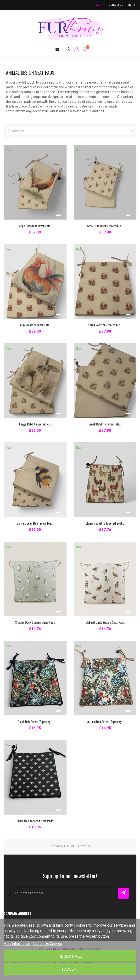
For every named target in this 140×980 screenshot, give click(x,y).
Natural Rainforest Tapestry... (105, 722)
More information (17, 944)
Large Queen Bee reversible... (35, 523)
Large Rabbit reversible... (35, 424)
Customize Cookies (47, 944)
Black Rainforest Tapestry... (35, 722)
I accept (70, 969)
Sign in (132, 5)
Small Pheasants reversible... (105, 226)
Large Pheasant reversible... (35, 226)
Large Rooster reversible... (35, 325)
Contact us (116, 5)
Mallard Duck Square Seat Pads (105, 622)
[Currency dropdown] (98, 5)
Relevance (71, 131)
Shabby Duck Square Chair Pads (35, 622)
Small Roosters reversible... (105, 325)
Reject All (70, 956)
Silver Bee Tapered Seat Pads (35, 821)
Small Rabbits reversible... (105, 424)
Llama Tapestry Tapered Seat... (105, 523)
